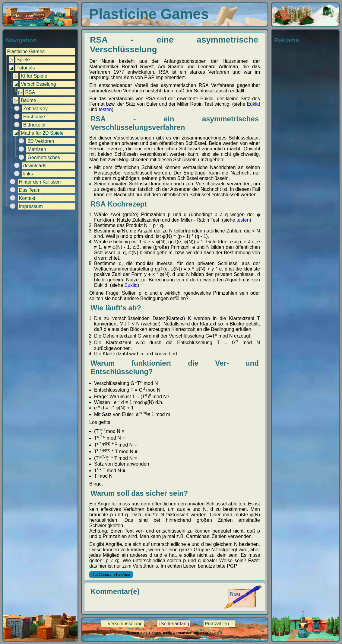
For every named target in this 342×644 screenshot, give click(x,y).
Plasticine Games (26, 51)
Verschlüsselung (38, 84)
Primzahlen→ (219, 624)
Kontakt (27, 198)
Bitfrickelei (34, 125)
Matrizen (37, 149)
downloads (35, 166)
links (28, 174)
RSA (30, 92)
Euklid (253, 104)
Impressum (31, 206)
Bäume (28, 100)
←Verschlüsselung (123, 624)
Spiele (23, 60)
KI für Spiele (34, 76)
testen (105, 109)
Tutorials (26, 68)
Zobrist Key (35, 109)
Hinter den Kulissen (40, 182)
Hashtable (34, 117)
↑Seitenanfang (174, 624)
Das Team (30, 190)
